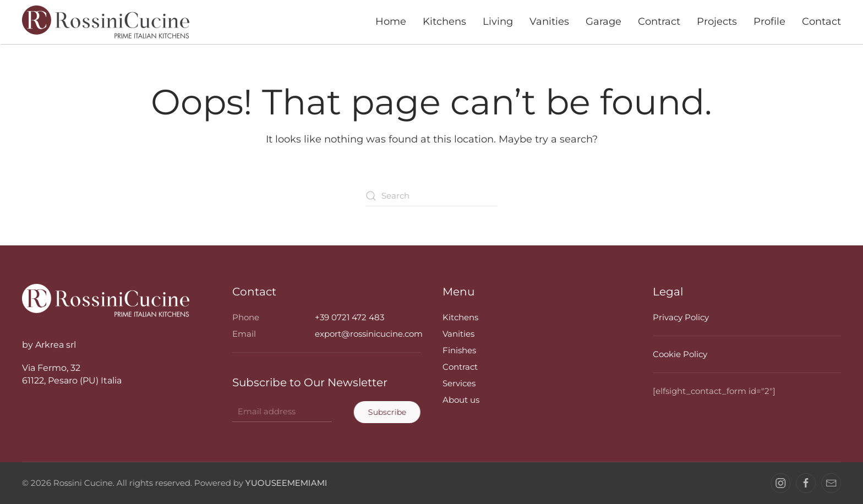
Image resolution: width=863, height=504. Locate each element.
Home (391, 21)
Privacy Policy (681, 317)
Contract (659, 21)
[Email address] (281, 412)
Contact (821, 21)
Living (498, 21)
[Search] (431, 196)
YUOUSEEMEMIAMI (285, 483)
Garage (603, 21)
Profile (769, 21)
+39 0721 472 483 (349, 317)
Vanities (549, 21)
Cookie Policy (680, 354)
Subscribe (386, 412)
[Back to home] (107, 22)
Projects (717, 21)
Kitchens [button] (444, 21)
